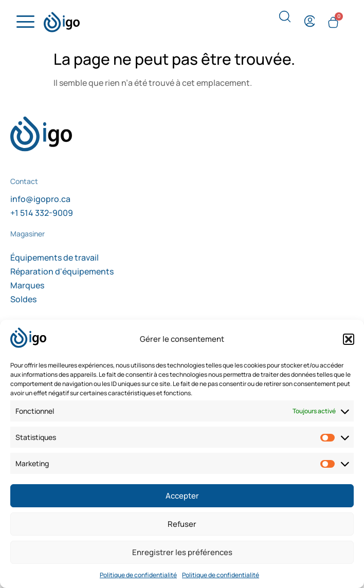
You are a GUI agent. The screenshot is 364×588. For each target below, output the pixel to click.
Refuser (182, 524)
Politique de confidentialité (138, 575)
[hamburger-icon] (24, 22)
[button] (349, 339)
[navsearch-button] (285, 20)
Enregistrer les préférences (182, 552)
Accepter (182, 496)
